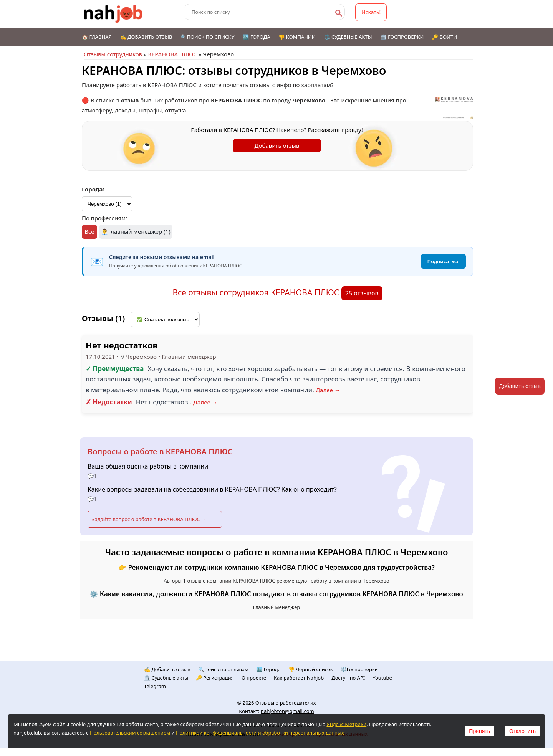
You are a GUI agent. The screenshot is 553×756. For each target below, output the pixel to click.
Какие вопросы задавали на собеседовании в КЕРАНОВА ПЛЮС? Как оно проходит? (212, 489)
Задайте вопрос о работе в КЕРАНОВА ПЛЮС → (149, 519)
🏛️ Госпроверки (402, 37)
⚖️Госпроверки (359, 669)
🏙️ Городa (268, 669)
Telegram (155, 686)
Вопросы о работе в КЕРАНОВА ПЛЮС (160, 451)
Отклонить (522, 731)
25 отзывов (362, 293)
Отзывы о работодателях (286, 703)
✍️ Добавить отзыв (146, 37)
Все (89, 231)
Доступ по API (348, 678)
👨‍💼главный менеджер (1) (136, 231)
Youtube (382, 678)
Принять (479, 731)
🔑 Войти (445, 37)
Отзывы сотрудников (113, 54)
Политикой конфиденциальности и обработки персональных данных (260, 733)
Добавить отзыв (277, 145)
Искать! (371, 12)
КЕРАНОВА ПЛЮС (172, 54)
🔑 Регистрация (215, 678)
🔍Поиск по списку (207, 37)
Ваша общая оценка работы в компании (148, 466)
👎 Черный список (311, 669)
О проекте (254, 678)
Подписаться (443, 261)
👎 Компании (297, 37)
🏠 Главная (97, 37)
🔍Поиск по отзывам (223, 669)
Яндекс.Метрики (346, 724)
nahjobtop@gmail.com (287, 711)
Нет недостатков (122, 345)
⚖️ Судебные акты (348, 37)
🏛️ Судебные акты (166, 678)
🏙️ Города (256, 37)
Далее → (328, 390)
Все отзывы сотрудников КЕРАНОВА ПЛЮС (257, 292)
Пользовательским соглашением (130, 733)
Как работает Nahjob (299, 678)
